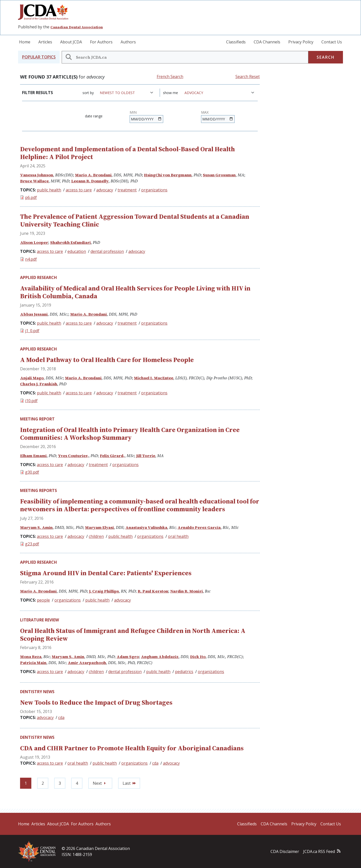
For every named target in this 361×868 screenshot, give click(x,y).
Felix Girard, (112, 456)
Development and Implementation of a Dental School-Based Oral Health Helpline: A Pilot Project (127, 153)
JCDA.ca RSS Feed (319, 851)
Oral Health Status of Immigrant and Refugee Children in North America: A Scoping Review (133, 635)
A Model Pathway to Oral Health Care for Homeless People (107, 360)
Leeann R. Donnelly (90, 181)
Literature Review (39, 620)
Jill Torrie (146, 456)
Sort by (88, 93)
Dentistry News (37, 692)
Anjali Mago (32, 378)
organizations (154, 190)
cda (61, 717)
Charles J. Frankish (39, 384)
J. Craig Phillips (104, 591)
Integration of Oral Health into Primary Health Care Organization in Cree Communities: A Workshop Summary (130, 434)
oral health (178, 536)
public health (49, 190)
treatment (127, 190)
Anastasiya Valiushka (146, 527)
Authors (128, 42)
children (96, 536)
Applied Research (38, 277)
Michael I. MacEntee (154, 378)
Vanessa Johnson (37, 175)
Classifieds (236, 42)
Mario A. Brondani (93, 175)
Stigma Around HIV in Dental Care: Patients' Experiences (106, 573)
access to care (79, 190)
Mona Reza (31, 657)
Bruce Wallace (34, 181)
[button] (39, 57)
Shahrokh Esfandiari (70, 242)
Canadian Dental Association (77, 27)
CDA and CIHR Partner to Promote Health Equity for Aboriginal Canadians (132, 748)
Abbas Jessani (34, 314)
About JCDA (71, 42)
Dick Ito (198, 657)
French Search (170, 77)
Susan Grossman (219, 175)
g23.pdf (32, 544)
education (77, 251)
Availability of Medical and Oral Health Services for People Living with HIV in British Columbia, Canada (135, 292)
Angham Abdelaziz (160, 657)
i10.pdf (31, 401)
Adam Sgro (128, 657)
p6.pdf (31, 197)
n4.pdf (31, 259)
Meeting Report (37, 419)
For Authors (101, 42)
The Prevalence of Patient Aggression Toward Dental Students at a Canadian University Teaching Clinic (135, 220)
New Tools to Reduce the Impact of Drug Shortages (96, 702)
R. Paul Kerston (153, 591)
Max (205, 112)
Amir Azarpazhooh (87, 663)
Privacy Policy (301, 42)
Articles (45, 42)
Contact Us (332, 42)
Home (25, 42)
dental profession (107, 251)
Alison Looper (34, 242)
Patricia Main (33, 663)
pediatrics (184, 672)
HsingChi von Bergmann (168, 175)
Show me (170, 93)
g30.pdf (32, 472)
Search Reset (248, 77)
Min (133, 112)
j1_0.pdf (32, 331)
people (43, 600)
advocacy (105, 190)
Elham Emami (33, 456)
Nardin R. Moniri (187, 591)
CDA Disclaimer (285, 851)
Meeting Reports (38, 490)
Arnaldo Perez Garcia (199, 527)
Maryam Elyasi (99, 527)
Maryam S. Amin (36, 527)
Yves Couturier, (73, 456)
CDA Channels (267, 42)
